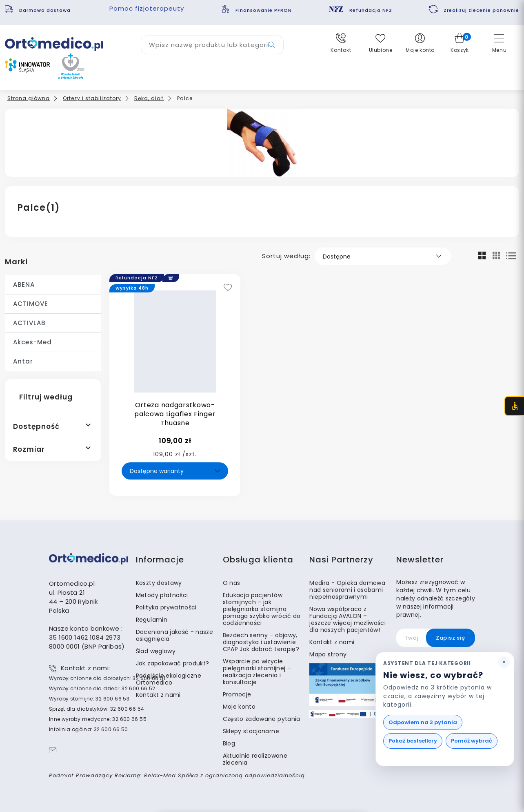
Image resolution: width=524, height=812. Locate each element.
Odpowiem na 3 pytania (423, 722)
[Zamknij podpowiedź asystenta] (504, 662)
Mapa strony (328, 654)
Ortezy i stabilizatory (92, 98)
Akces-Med (32, 342)
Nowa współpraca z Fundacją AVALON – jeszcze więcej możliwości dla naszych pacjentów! (347, 619)
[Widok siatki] (482, 255)
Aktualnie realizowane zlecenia (255, 759)
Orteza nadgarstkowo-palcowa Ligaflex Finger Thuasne (175, 414)
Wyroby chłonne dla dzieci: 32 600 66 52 (102, 688)
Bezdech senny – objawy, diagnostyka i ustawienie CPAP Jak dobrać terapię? (261, 642)
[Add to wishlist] (228, 288)
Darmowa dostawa (46, 10)
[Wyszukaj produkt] (212, 45)
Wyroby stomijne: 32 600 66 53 (89, 699)
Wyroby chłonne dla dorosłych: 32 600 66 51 (107, 678)
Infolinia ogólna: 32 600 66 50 (88, 729)
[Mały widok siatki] (496, 255)
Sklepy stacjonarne (251, 731)
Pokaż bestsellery (413, 741)
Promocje (237, 694)
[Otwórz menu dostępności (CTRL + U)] (514, 406)
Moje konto (239, 707)
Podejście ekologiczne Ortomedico (169, 679)
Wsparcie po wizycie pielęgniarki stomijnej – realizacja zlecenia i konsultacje (257, 672)
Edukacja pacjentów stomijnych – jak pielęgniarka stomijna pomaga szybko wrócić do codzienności (262, 609)
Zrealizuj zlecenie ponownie (481, 10)
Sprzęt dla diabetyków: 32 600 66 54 (97, 709)
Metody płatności (162, 595)
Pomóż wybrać (472, 741)
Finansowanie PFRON (264, 10)
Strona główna (29, 98)
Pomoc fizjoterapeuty (147, 8)
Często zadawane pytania (262, 719)
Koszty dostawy (159, 583)
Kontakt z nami (158, 695)
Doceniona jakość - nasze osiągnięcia (174, 635)
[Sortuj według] (383, 256)
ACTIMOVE (31, 304)
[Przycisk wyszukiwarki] (272, 45)
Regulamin (152, 620)
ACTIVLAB (29, 323)
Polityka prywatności (166, 607)
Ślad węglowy (156, 651)
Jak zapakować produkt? (173, 663)
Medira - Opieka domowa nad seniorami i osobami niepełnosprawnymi (347, 590)
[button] (341, 43)
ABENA (24, 284)
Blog (229, 743)
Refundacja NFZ (371, 10)
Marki (16, 262)
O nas (232, 583)
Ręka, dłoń (149, 98)
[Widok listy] (511, 256)
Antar (23, 361)
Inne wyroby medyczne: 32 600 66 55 (98, 719)
